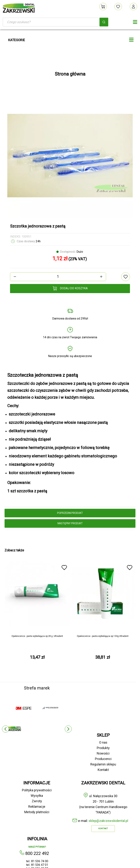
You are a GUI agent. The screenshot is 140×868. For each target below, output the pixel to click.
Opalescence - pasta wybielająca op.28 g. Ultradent (37, 636)
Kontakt (103, 770)
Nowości (103, 753)
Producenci (103, 759)
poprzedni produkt (70, 513)
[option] (70, 156)
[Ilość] (58, 277)
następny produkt (70, 523)
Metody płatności (37, 812)
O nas (103, 742)
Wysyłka (37, 796)
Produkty (103, 748)
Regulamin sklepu (103, 764)
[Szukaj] (51, 22)
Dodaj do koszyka (70, 288)
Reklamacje (37, 807)
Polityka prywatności (37, 790)
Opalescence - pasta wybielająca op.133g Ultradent (103, 636)
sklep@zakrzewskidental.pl (108, 821)
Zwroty (37, 801)
